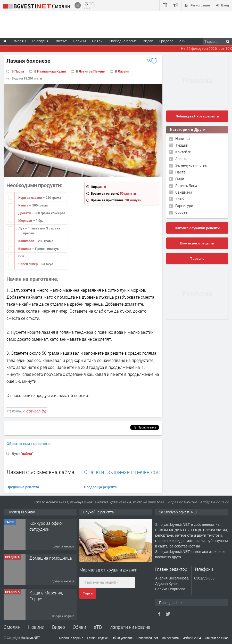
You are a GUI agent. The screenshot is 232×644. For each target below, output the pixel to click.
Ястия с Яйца (186, 185)
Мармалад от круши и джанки (108, 570)
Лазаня (123, 71)
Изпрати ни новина (130, 627)
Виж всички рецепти (197, 243)
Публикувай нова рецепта (197, 116)
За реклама (171, 638)
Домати (25, 213)
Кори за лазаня (30, 197)
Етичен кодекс (97, 638)
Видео (59, 627)
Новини (79, 41)
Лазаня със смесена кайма (40, 472)
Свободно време (123, 41)
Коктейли (183, 152)
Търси (88, 593)
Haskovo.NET (30, 638)
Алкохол (182, 159)
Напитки (183, 138)
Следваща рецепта (100, 487)
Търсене (197, 259)
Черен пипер (28, 264)
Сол (21, 256)
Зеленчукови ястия (191, 165)
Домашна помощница (51, 558)
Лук (22, 228)
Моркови (26, 220)
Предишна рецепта (23, 487)
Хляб (180, 199)
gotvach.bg (36, 411)
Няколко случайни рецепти (197, 228)
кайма (27, 454)
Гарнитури (184, 206)
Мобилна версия (71, 638)
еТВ (98, 627)
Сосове (181, 212)
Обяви (79, 627)
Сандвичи (184, 192)
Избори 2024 (192, 638)
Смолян (12, 627)
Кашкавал (27, 241)
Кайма (24, 205)
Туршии (182, 145)
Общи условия (122, 638)
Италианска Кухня (51, 71)
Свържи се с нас (217, 638)
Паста (19, 71)
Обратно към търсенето (28, 444)
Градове (166, 41)
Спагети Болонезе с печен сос (122, 472)
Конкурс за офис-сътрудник (46, 526)
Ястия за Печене (92, 71)
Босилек (25, 249)
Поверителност (147, 638)
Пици (180, 179)
